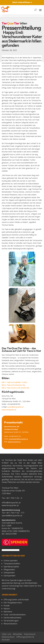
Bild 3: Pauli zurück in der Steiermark (15, 388)
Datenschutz (8, 637)
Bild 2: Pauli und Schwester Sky (13, 385)
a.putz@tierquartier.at (15, 407)
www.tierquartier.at (9, 410)
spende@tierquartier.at (12, 516)
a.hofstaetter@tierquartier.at (18, 439)
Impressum (30, 634)
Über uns (6, 634)
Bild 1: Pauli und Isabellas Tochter (14, 382)
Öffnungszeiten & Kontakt (18, 638)
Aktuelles (18, 634)
